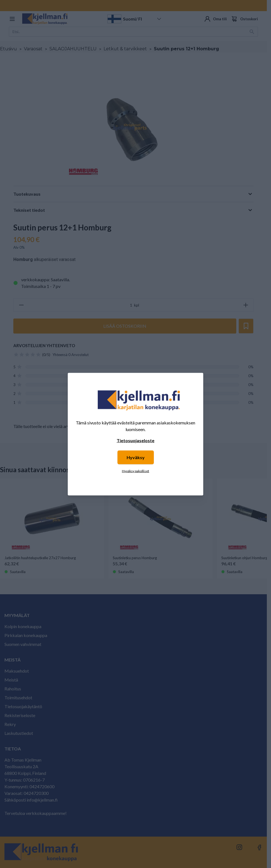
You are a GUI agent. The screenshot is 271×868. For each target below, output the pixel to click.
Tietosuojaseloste (135, 440)
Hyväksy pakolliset (135, 471)
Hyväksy (136, 457)
